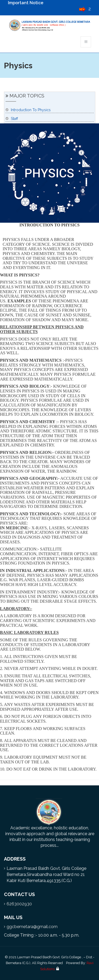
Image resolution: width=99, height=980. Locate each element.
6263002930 (19, 904)
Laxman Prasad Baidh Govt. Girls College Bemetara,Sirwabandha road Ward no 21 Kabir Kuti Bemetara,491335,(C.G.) (46, 874)
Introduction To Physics (31, 110)
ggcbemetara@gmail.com (32, 927)
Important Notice (26, 3)
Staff (14, 119)
